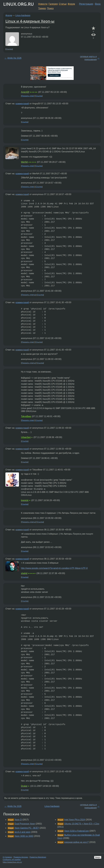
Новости (43, 4)
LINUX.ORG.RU (19, 4)
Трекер (42, 8)
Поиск (50, 8)
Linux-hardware (23, 15)
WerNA (24, 162)
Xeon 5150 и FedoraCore (77, 831)
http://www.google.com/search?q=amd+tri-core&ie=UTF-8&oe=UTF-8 (54, 568)
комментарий (22, 104)
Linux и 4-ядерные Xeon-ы (30, 21)
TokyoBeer (26, 416)
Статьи (63, 4)
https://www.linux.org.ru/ (12, 862)
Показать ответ (28, 96)
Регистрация (86, 4)
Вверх (98, 857)
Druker (24, 786)
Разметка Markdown (38, 857)
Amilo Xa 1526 (14, 58)
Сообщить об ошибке (12, 860)
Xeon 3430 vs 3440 (24, 836)
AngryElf (25, 92)
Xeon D (18, 820)
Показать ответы (29, 295)
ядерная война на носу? (77, 842)
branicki (25, 500)
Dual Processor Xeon (25, 824)
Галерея (53, 4)
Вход (98, 4)
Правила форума (21, 857)
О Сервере (7, 857)
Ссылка (9, 49)
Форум (71, 4)
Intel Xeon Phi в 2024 (75, 820)
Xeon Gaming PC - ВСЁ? (27, 828)
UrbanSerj (26, 437)
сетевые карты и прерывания (88, 58)
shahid (24, 573)
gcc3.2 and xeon (22, 832)
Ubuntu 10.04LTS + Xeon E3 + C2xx (82, 824)
